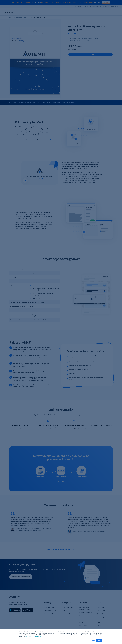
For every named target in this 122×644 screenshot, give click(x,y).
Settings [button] (93, 640)
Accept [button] (99, 640)
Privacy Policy (38, 636)
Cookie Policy (28, 636)
